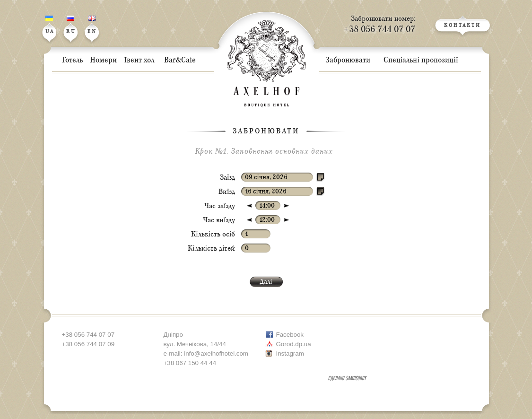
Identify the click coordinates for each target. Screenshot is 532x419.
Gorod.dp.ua (294, 344)
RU (71, 25)
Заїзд (227, 178)
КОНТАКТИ (462, 26)
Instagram (290, 354)
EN (92, 25)
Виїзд (227, 192)
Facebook (290, 335)
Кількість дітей (211, 249)
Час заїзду (220, 206)
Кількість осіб (213, 234)
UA (50, 25)
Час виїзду (219, 220)
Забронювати (266, 131)
